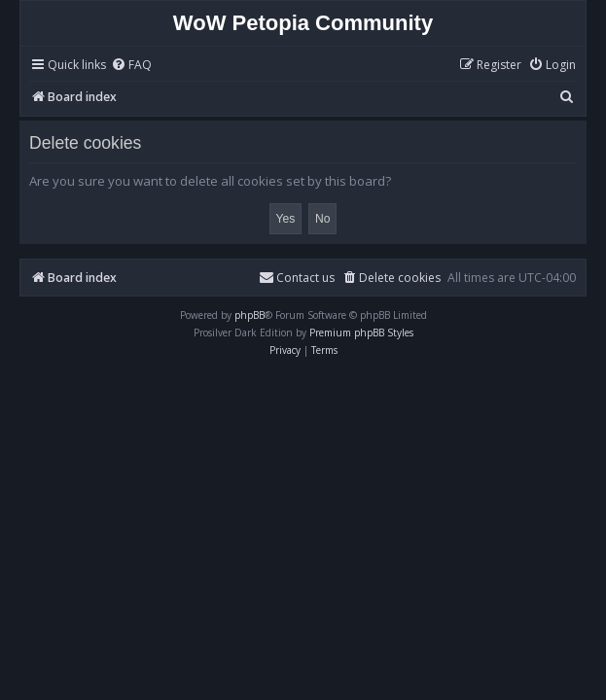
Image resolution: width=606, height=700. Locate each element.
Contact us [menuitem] (297, 278)
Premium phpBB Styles (361, 332)
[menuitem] (131, 66)
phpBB (250, 315)
